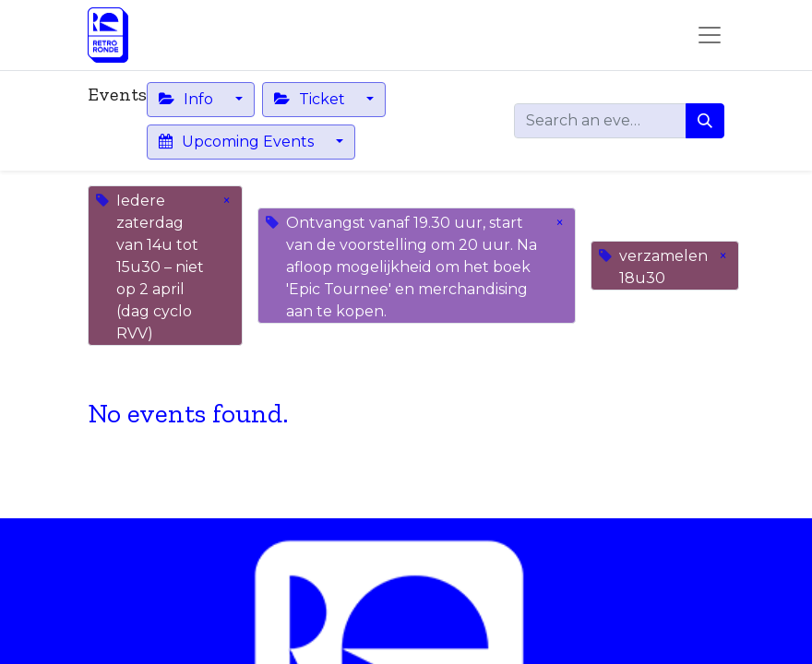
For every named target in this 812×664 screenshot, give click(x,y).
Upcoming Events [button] (238, 142)
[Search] (705, 121)
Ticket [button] (311, 99)
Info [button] (188, 99)
